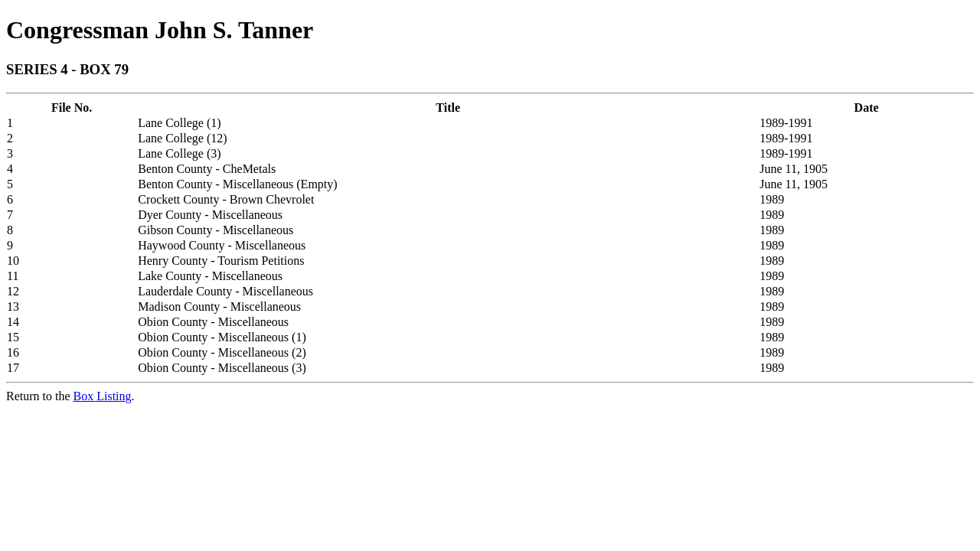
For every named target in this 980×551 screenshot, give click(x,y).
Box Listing (103, 396)
